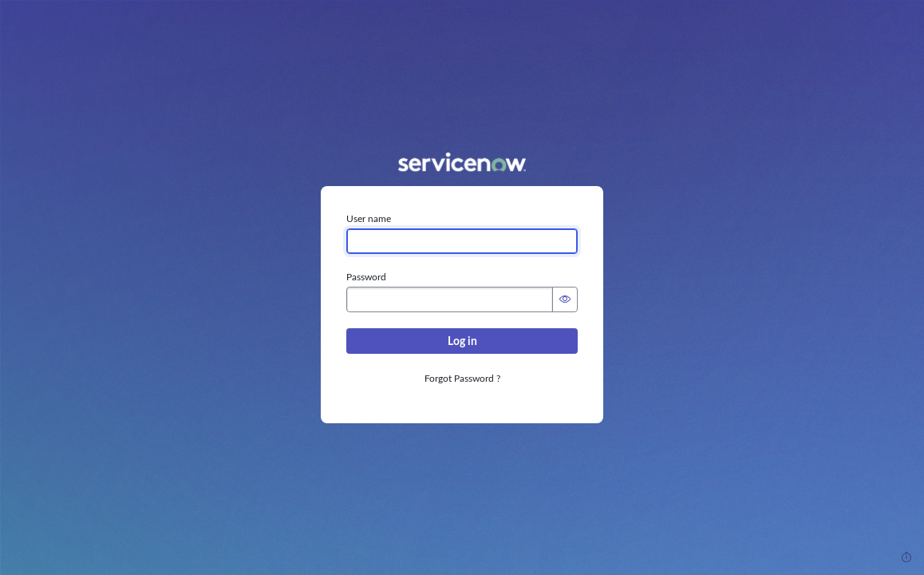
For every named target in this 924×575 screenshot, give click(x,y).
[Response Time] (906, 557)
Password (366, 277)
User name (369, 219)
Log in (462, 341)
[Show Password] (565, 299)
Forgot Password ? (462, 379)
